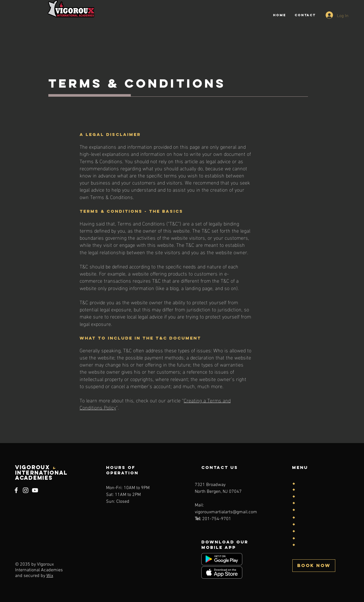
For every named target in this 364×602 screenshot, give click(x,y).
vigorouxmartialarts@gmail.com (226, 512)
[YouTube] (35, 490)
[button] (314, 566)
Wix (50, 576)
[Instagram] (26, 490)
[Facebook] (16, 490)
